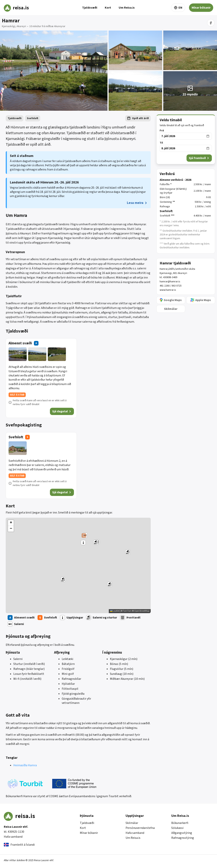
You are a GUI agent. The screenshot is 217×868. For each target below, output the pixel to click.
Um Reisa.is (127, 8)
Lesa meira (137, 203)
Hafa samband (13, 837)
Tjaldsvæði (90, 8)
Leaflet (115, 611)
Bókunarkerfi (180, 823)
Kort (108, 8)
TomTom (127, 611)
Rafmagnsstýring (183, 838)
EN (178, 8)
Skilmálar (132, 823)
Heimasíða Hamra (25, 765)
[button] (84, 535)
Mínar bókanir (201, 8)
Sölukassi (177, 828)
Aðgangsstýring (182, 833)
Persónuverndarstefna (140, 828)
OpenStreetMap (142, 611)
